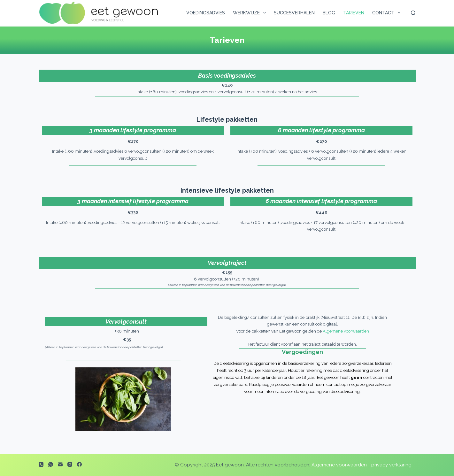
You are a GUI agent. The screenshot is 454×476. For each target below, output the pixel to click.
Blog (329, 13)
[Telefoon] (41, 464)
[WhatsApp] (51, 464)
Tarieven (354, 13)
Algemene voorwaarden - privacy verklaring (362, 465)
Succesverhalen (294, 13)
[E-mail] (60, 464)
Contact (388, 13)
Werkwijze (251, 13)
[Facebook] (79, 464)
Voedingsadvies (206, 13)
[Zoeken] (413, 13)
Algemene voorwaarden (346, 331)
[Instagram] (70, 464)
